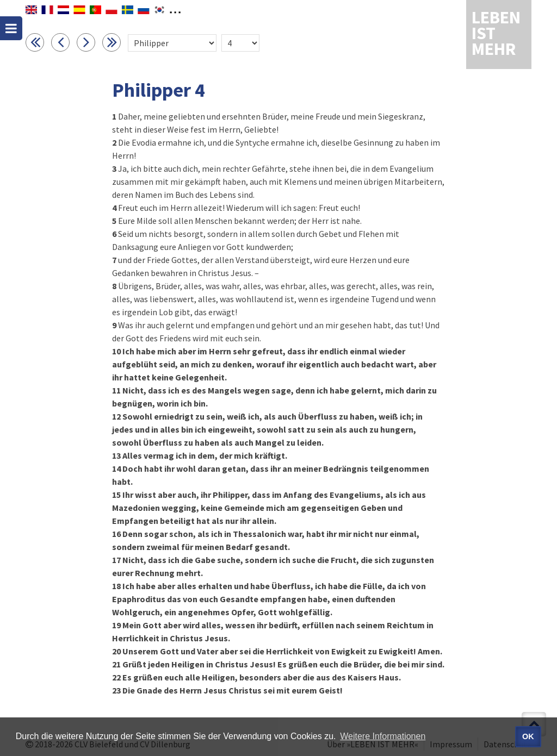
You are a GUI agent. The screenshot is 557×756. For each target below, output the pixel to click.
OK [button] (528, 736)
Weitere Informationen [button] (383, 736)
